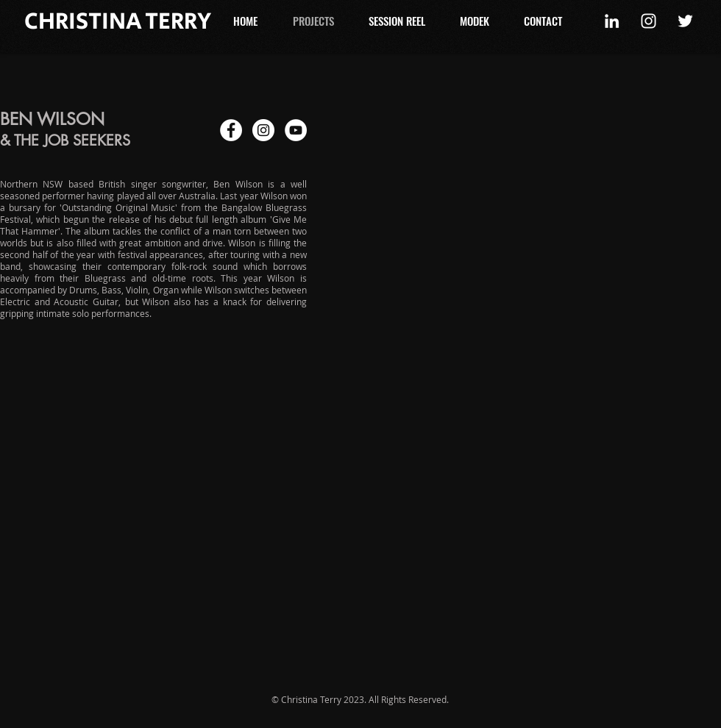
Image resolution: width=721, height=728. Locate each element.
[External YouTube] (530, 216)
